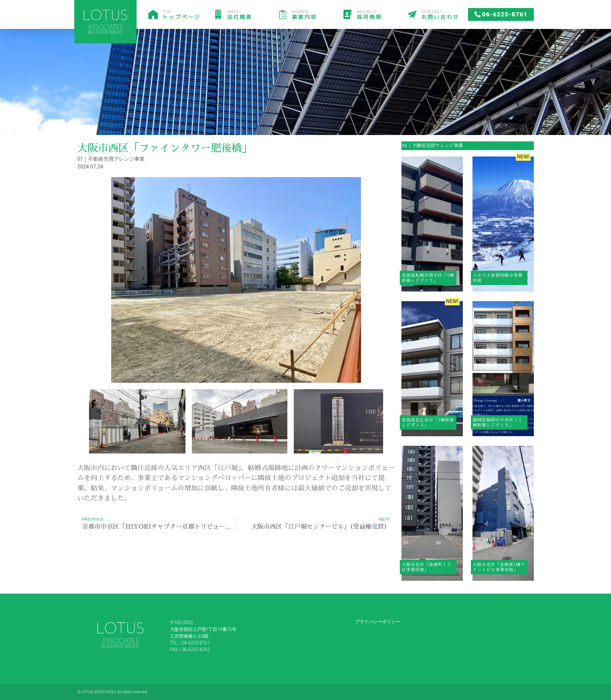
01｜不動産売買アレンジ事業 (433, 146)
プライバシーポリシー (378, 622)
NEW (523, 157)
